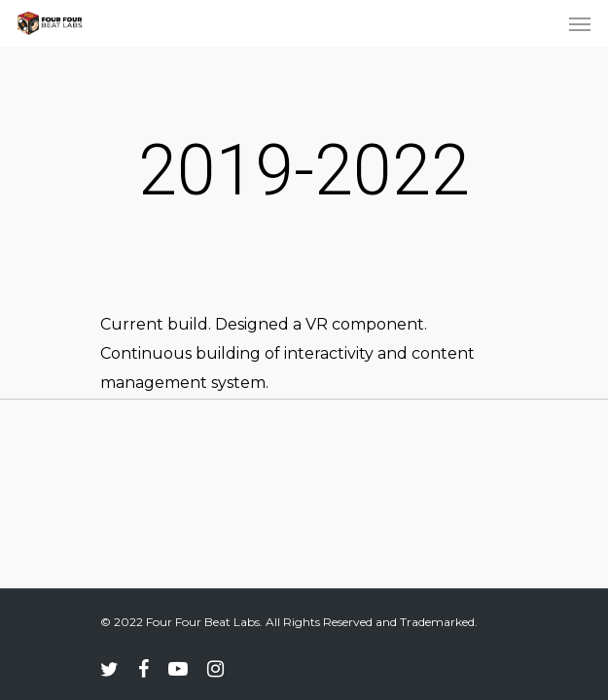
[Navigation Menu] (580, 23)
